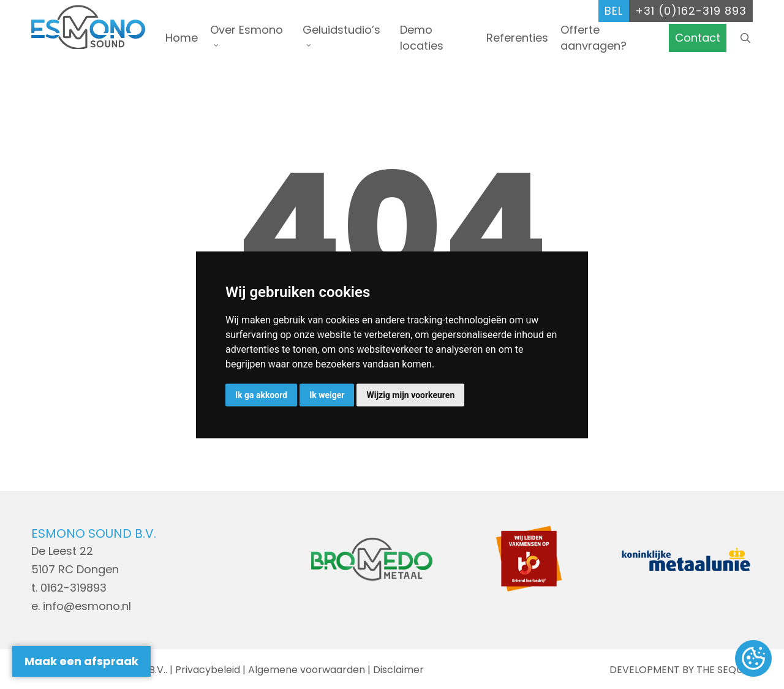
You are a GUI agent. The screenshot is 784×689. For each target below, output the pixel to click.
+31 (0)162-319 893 (691, 11)
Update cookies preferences (753, 659)
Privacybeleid (208, 670)
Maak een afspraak (81, 661)
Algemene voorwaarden (307, 670)
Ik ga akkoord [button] (261, 394)
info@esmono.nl (87, 606)
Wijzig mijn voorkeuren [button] (410, 394)
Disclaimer (398, 670)
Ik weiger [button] (327, 394)
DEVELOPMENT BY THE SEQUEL (681, 670)
